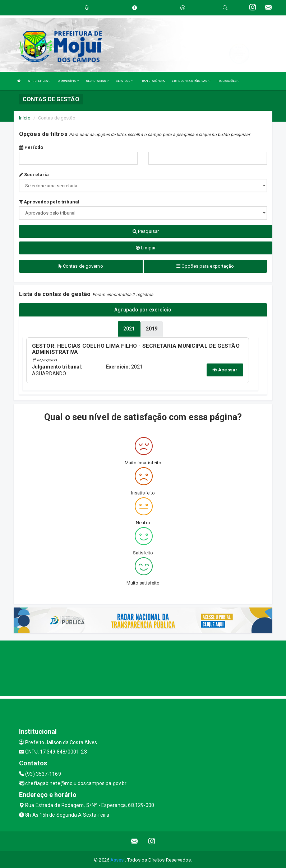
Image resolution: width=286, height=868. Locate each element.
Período (31, 147)
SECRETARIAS (97, 81)
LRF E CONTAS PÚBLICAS (191, 81)
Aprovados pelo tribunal (49, 202)
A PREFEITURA (39, 81)
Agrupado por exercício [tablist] (143, 310)
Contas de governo (81, 266)
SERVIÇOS (124, 81)
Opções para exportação (205, 266)
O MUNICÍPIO (68, 81)
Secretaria (34, 175)
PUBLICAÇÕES (228, 81)
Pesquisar (146, 231)
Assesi (118, 859)
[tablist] (129, 328)
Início (25, 118)
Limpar (146, 248)
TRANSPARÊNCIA (152, 81)
